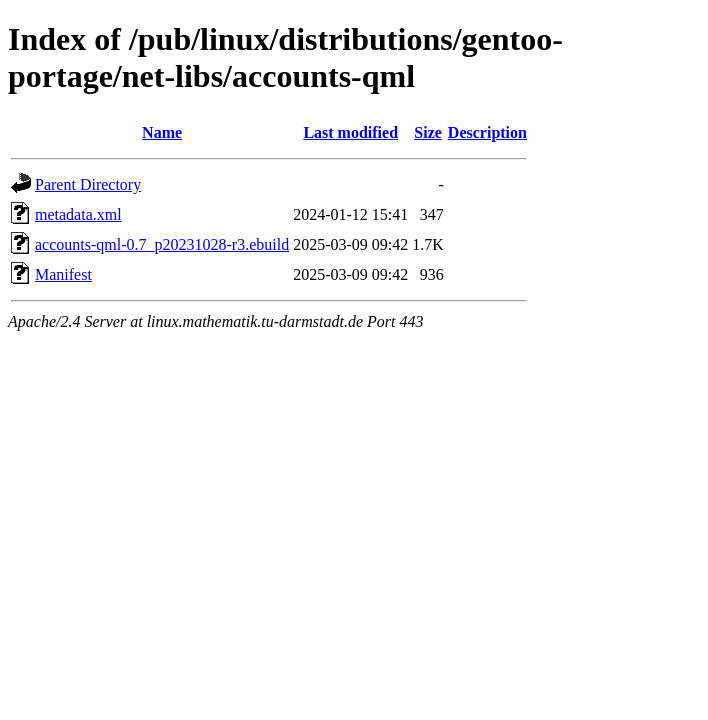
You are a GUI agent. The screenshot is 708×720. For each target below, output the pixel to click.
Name (162, 132)
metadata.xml (78, 214)
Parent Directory (88, 184)
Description (487, 132)
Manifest (63, 274)
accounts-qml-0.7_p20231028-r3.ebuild (162, 244)
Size (428, 132)
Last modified (350, 132)
